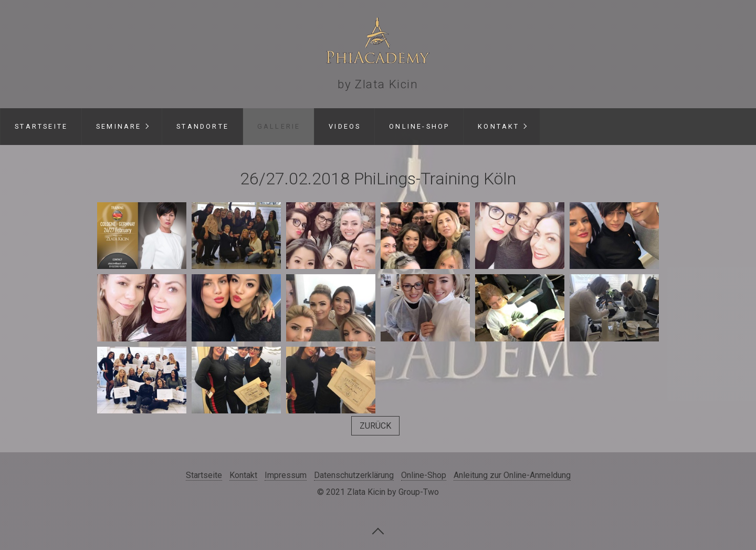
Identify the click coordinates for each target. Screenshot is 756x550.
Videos (345, 126)
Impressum (286, 475)
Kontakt (498, 126)
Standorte (203, 126)
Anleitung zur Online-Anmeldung (512, 475)
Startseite (41, 126)
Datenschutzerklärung (354, 475)
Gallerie (279, 126)
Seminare (119, 126)
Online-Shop (419, 126)
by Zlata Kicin (378, 84)
